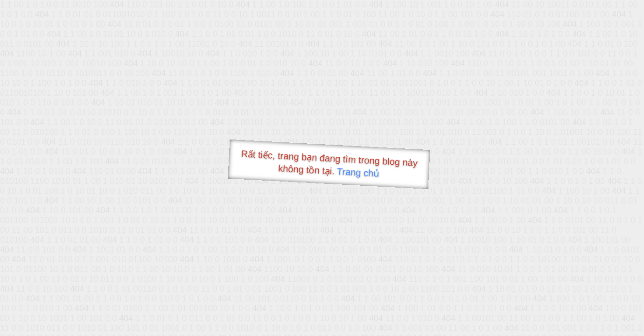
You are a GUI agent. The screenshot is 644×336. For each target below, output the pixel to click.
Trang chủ (358, 172)
